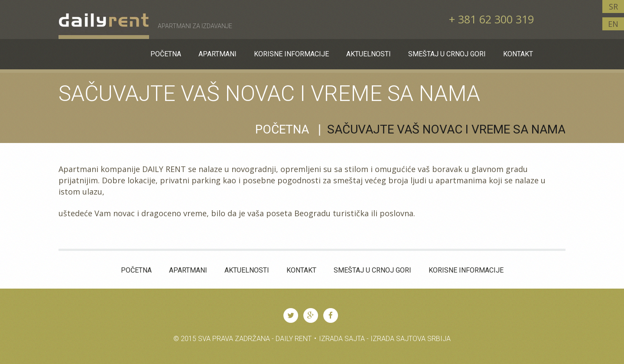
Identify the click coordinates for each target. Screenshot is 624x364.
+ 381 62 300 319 (491, 19)
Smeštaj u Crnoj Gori (372, 270)
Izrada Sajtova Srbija (411, 339)
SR (613, 6)
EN (613, 24)
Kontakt (301, 270)
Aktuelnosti (247, 270)
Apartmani (188, 270)
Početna (282, 129)
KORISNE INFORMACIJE (466, 270)
